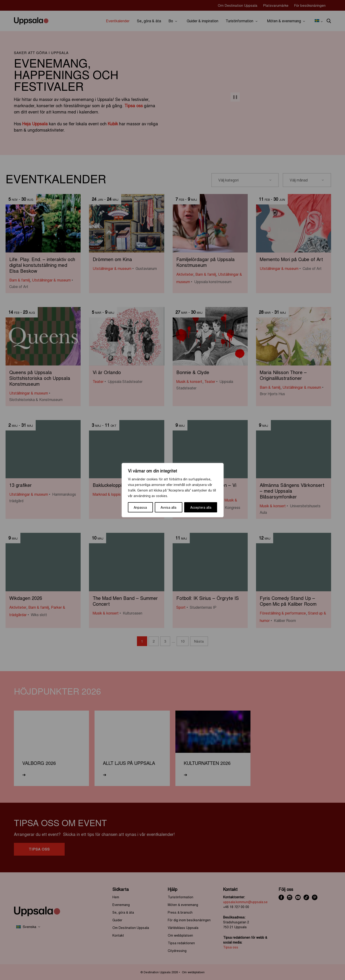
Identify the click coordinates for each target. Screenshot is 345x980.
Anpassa (140, 507)
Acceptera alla (201, 507)
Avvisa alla (168, 507)
